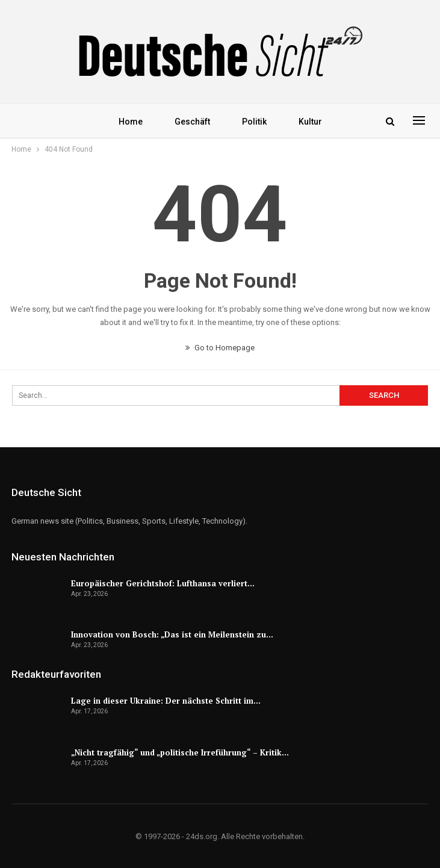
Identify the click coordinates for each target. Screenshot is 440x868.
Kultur (310, 122)
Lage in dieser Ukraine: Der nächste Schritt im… (166, 701)
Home (131, 122)
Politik (254, 122)
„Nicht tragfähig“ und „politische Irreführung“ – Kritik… (180, 752)
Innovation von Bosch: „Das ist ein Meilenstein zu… (172, 634)
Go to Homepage (220, 348)
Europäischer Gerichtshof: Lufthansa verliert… (163, 583)
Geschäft (192, 122)
